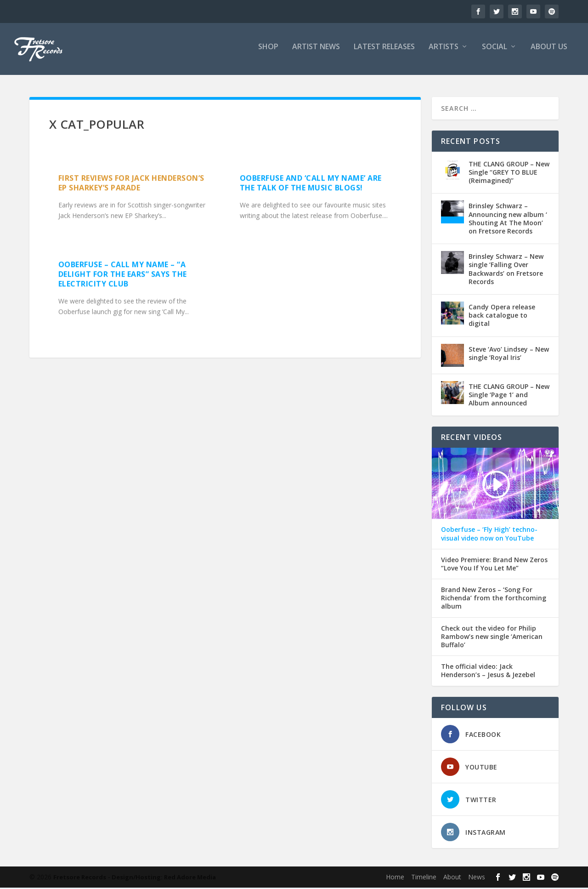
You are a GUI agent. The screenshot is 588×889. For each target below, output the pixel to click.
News (477, 878)
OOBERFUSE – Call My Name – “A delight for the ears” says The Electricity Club (123, 275)
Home (395, 878)
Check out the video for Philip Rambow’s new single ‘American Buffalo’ (492, 638)
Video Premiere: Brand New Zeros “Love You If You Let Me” (494, 565)
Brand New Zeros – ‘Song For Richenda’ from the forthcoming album (494, 599)
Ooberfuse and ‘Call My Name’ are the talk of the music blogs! (311, 184)
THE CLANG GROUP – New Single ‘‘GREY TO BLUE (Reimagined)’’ (509, 174)
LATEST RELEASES (384, 52)
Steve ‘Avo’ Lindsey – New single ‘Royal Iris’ (509, 355)
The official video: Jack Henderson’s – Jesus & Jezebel (488, 672)
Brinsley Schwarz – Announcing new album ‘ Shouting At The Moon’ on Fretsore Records (508, 220)
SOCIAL (495, 52)
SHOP (268, 52)
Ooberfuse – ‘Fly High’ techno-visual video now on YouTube (489, 535)
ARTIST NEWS (316, 52)
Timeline (424, 878)
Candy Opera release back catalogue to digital (502, 316)
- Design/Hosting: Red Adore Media (162, 878)
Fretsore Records (80, 878)
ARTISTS (444, 52)
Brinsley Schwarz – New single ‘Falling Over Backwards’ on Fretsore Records (506, 270)
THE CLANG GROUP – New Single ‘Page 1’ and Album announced (509, 396)
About (452, 878)
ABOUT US (549, 52)
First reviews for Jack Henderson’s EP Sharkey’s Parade (131, 184)
